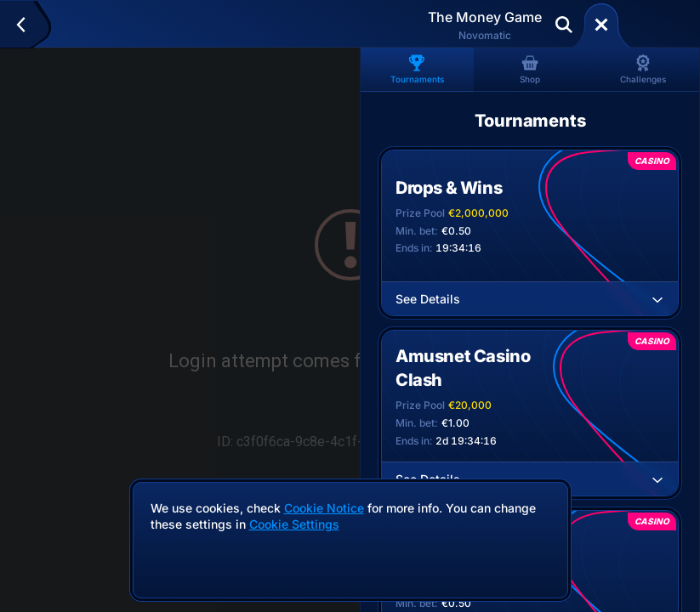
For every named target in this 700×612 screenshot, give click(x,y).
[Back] (28, 25)
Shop (530, 69)
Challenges (643, 69)
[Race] (601, 25)
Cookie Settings (294, 524)
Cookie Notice (324, 508)
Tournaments (417, 69)
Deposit (656, 25)
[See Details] (657, 299)
